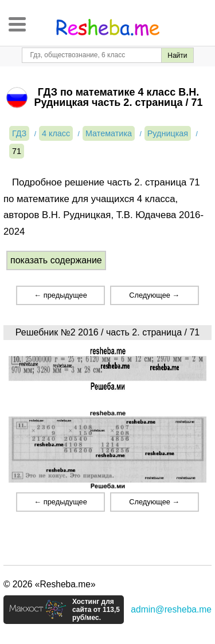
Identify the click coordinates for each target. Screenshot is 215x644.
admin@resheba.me (171, 609)
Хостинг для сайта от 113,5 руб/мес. (96, 610)
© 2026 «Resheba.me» (50, 584)
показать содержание (56, 260)
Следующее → (154, 295)
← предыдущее (60, 295)
